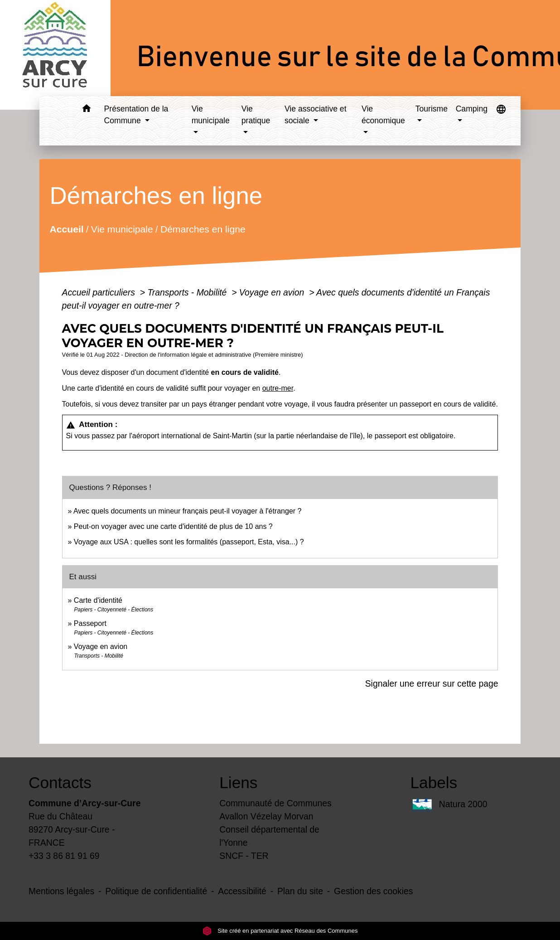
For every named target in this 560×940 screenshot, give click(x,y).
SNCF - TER (244, 856)
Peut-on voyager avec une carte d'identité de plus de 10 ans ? (173, 526)
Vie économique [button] (383, 115)
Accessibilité (242, 891)
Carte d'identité (98, 600)
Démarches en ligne (203, 229)
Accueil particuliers (100, 292)
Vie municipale (122, 229)
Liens (238, 783)
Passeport (90, 623)
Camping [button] (472, 109)
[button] (87, 110)
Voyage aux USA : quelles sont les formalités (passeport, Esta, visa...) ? (189, 542)
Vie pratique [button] (256, 115)
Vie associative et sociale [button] (316, 115)
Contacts (60, 783)
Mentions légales (61, 891)
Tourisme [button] (432, 109)
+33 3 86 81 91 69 (64, 856)
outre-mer (278, 388)
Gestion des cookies (373, 891)
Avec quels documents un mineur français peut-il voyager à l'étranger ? (187, 511)
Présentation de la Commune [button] (136, 115)
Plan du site (300, 891)
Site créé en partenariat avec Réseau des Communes (280, 931)
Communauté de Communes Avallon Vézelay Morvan (275, 810)
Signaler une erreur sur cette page (432, 683)
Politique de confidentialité (156, 891)
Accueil (66, 229)
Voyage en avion (273, 292)
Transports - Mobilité (188, 292)
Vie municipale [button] (211, 115)
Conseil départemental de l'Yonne (269, 836)
